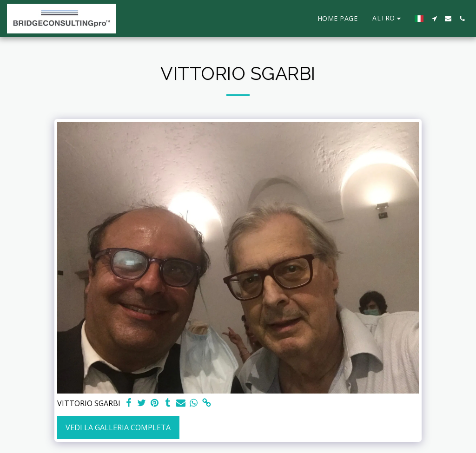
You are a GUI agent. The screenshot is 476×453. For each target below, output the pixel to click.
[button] (434, 19)
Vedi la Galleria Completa (118, 427)
